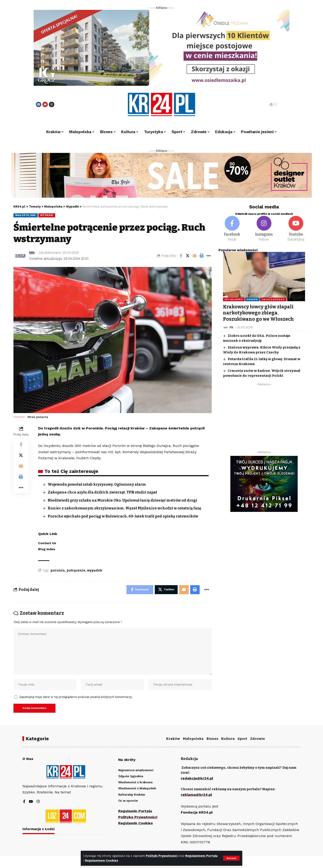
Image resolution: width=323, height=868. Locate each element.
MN (32, 253)
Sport (242, 739)
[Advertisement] (264, 419)
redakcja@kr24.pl (197, 778)
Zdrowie (258, 739)
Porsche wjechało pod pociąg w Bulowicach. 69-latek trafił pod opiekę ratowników (123, 516)
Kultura (228, 739)
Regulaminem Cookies (102, 860)
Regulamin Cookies (135, 823)
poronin (58, 570)
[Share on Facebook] (181, 256)
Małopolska (26, 215)
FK (231, 327)
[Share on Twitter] (188, 256)
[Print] (202, 256)
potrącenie (76, 570)
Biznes (212, 739)
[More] (209, 256)
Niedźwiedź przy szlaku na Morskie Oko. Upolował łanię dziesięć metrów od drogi (123, 500)
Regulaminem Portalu (201, 856)
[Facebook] (232, 229)
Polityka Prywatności (138, 817)
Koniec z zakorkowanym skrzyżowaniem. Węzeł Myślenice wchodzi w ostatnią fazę (125, 508)
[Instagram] (264, 229)
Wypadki (47, 215)
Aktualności (234, 299)
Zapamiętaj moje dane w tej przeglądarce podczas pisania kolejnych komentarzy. (76, 697)
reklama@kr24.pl (196, 795)
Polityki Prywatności (162, 856)
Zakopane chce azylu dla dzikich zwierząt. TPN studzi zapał (103, 492)
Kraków (252, 299)
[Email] (195, 256)
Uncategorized (273, 299)
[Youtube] (296, 229)
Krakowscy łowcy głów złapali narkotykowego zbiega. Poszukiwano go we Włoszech (258, 313)
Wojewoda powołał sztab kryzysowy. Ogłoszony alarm (97, 484)
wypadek (95, 570)
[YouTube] (31, 802)
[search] (252, 104)
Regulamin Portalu (135, 811)
